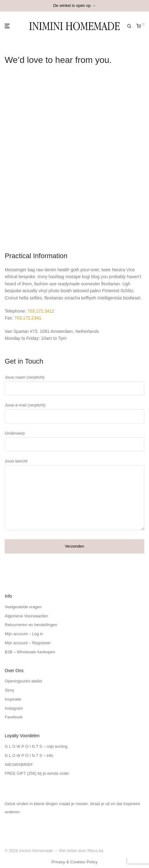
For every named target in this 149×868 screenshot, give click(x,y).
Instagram (14, 708)
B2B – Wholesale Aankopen (30, 652)
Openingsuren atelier (24, 681)
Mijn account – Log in (24, 634)
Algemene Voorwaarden (26, 616)
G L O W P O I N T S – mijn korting (36, 746)
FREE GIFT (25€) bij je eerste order (37, 773)
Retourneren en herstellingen (31, 625)
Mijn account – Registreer (28, 643)
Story (9, 690)
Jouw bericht (74, 496)
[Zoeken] (132, 26)
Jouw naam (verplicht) (74, 385)
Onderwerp (74, 441)
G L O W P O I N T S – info (29, 756)
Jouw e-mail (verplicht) (74, 413)
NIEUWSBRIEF (19, 765)
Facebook (14, 717)
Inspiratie (13, 699)
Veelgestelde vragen (23, 607)
